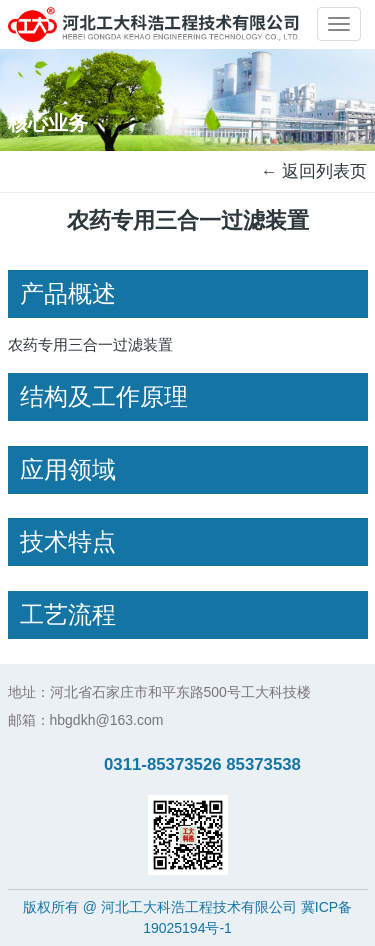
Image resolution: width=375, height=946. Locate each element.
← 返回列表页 (314, 171)
